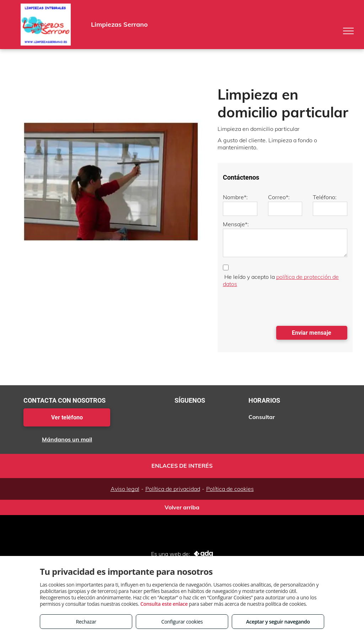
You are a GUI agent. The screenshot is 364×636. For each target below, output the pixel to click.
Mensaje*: (236, 224)
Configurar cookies (182, 622)
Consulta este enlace (164, 604)
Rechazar (86, 622)
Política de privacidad (173, 489)
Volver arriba (182, 507)
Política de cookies (230, 489)
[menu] (348, 31)
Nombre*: (235, 197)
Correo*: (279, 197)
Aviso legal (125, 489)
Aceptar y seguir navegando (278, 622)
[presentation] (277, 305)
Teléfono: (325, 197)
